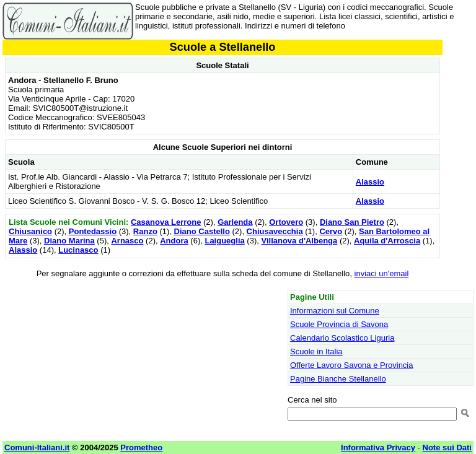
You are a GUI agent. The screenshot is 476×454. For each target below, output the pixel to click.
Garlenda (235, 222)
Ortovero (286, 222)
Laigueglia (224, 241)
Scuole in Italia (316, 351)
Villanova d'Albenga (299, 241)
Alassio (370, 182)
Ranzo (145, 231)
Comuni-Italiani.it (37, 447)
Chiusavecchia (275, 231)
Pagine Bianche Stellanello (338, 379)
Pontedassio (93, 231)
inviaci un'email (382, 273)
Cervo (331, 231)
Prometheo (141, 447)
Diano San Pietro (352, 222)
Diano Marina (69, 241)
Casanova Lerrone (166, 222)
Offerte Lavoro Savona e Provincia (352, 365)
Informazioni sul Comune (335, 311)
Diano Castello (202, 231)
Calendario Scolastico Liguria (342, 338)
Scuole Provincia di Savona (339, 324)
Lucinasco (78, 250)
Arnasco (127, 241)
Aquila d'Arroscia (387, 241)
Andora (174, 241)
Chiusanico (30, 231)
